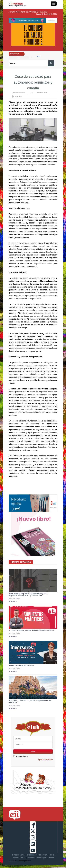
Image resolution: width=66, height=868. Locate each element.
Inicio (52, 855)
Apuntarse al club (45, 759)
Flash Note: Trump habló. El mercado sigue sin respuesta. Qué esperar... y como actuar (28, 594)
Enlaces (51, 858)
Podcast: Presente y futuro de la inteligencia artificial (31, 630)
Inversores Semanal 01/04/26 (21, 665)
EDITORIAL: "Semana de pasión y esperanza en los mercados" (30, 701)
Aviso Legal (41, 858)
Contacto (31, 858)
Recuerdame (20, 757)
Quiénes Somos (19, 858)
